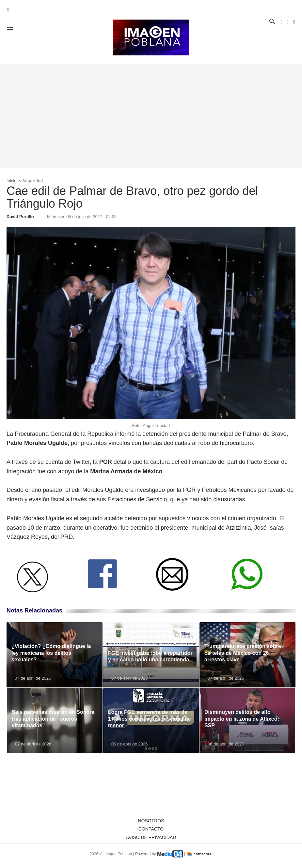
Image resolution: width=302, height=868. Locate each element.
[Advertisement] (151, 116)
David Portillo (20, 217)
